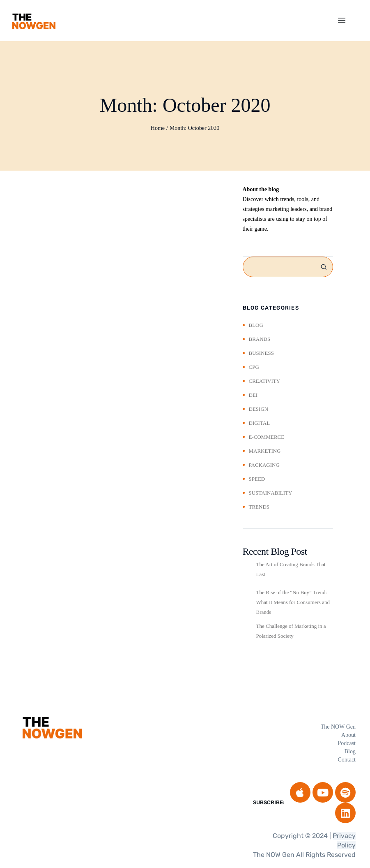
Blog (256, 325)
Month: (194, 128)
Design (259, 409)
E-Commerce (267, 437)
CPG (254, 367)
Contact (347, 760)
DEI (253, 395)
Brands (260, 339)
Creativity (265, 381)
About (348, 735)
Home (158, 128)
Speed (257, 479)
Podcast (347, 743)
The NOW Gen (338, 727)
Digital (260, 423)
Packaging (264, 465)
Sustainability (271, 493)
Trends (259, 507)
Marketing (265, 451)
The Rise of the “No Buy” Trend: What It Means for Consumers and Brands (293, 602)
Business (261, 353)
